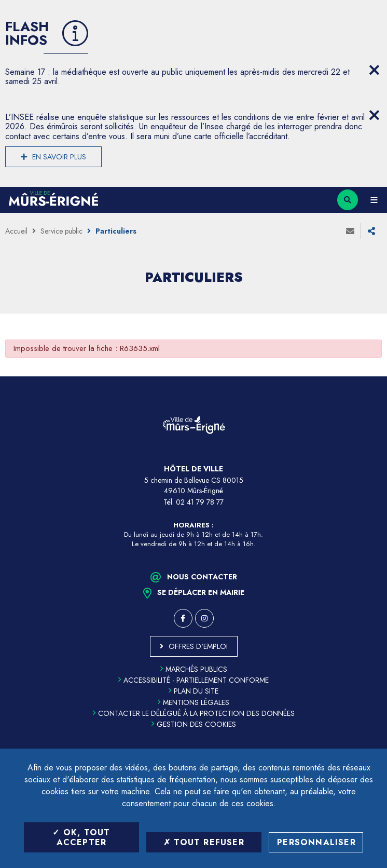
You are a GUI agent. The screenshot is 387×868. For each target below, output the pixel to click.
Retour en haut (371, 376)
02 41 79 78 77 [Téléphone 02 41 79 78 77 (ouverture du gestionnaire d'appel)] (200, 502)
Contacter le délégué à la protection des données (194, 713)
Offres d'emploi (198, 646)
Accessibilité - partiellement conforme (193, 680)
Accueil (16, 231)
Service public (61, 231)
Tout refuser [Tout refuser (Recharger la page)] (204, 842)
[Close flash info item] (374, 70)
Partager (371, 231)
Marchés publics (194, 669)
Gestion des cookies (194, 724)
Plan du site (193, 691)
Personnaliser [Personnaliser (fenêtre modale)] (316, 842)
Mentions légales (193, 702)
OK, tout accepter (81, 837)
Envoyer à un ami (350, 231)
